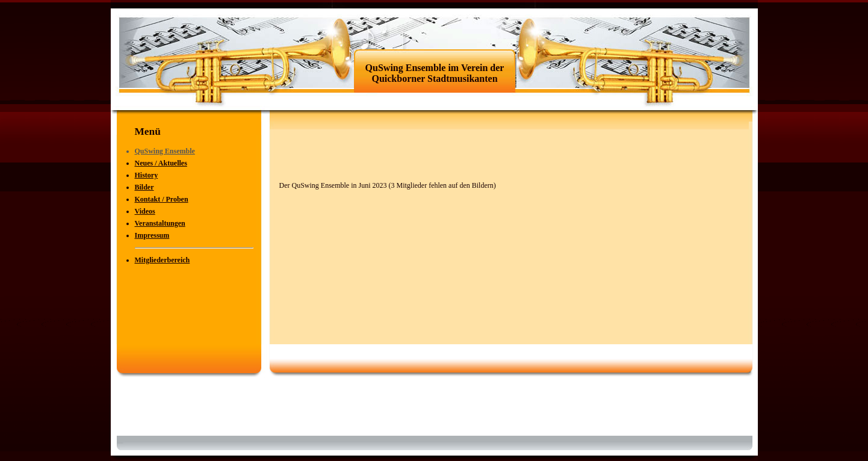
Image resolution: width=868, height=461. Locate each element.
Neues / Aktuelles (161, 163)
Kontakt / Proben (162, 199)
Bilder (144, 187)
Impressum (152, 235)
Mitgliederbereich (163, 260)
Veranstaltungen (160, 223)
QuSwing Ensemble (165, 151)
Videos (145, 211)
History (147, 175)
